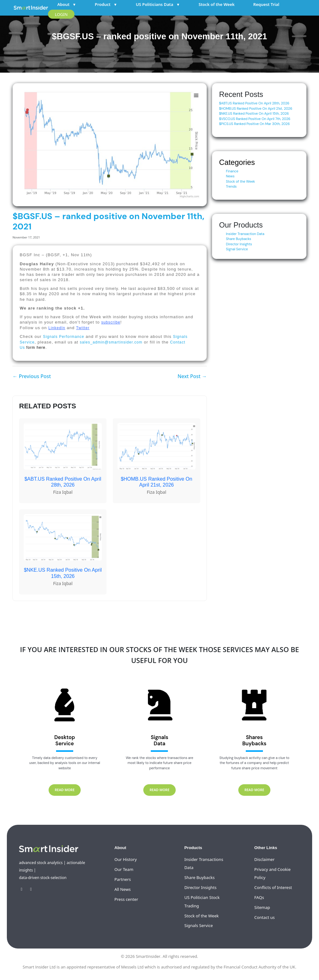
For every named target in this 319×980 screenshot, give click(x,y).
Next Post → (192, 376)
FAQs (259, 897)
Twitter (83, 328)
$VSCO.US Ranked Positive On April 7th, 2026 (255, 119)
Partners (123, 879)
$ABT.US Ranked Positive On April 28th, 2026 (254, 103)
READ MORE (65, 790)
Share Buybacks (238, 239)
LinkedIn (57, 328)
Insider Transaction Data (245, 234)
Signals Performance (64, 337)
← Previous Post (32, 376)
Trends (231, 186)
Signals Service (199, 925)
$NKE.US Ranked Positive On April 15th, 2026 (254, 113)
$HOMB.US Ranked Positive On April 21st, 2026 (256, 108)
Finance (232, 171)
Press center (126, 899)
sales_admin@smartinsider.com (111, 342)
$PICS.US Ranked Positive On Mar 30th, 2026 (254, 124)
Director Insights (239, 244)
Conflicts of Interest (273, 887)
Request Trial (266, 4)
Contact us (264, 917)
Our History (126, 859)
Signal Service (237, 249)
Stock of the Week (217, 4)
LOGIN (61, 14)
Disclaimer (264, 859)
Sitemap (262, 907)
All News (123, 889)
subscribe (111, 322)
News (230, 176)
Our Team (124, 869)
